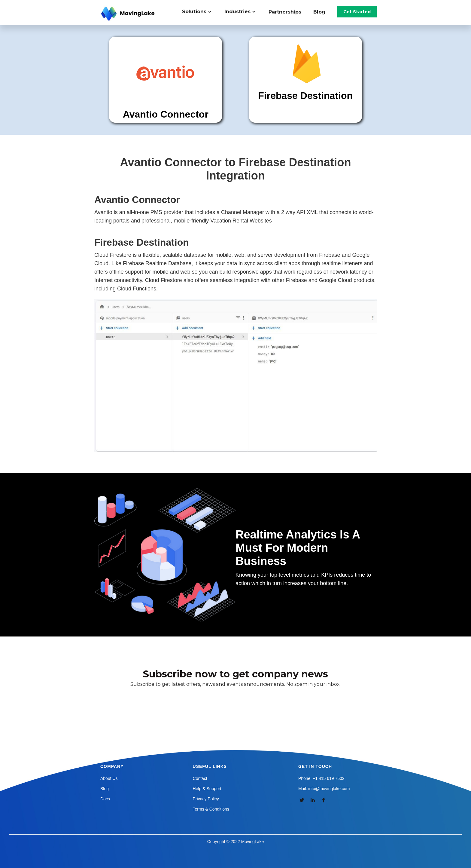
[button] (200, 12)
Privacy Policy (206, 799)
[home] (129, 14)
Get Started (357, 12)
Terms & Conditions (211, 809)
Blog (319, 12)
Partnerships (285, 12)
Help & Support (207, 789)
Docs (105, 799)
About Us (109, 778)
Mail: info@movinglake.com (324, 789)
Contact (200, 778)
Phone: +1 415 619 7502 (321, 778)
